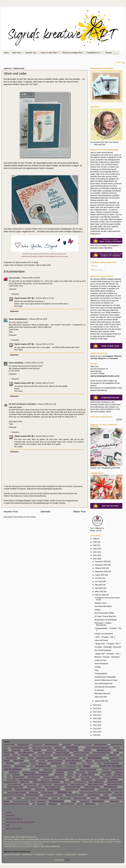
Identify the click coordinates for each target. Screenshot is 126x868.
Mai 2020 (99, 585)
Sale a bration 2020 (80, 782)
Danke (116, 753)
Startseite (45, 512)
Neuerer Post (11, 512)
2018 (95, 708)
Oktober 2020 (100, 568)
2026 (95, 539)
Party (96, 670)
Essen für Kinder (80, 755)
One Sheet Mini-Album (103, 606)
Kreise (70, 772)
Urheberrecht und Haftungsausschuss (20, 822)
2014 (95, 722)
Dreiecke (15, 755)
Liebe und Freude (101, 640)
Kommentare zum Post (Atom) (24, 517)
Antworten (13, 289)
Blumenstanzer (104, 750)
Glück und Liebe (101, 697)
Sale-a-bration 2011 (61, 784)
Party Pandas (100, 780)
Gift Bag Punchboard (55, 761)
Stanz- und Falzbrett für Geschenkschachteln (96, 793)
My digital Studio (49, 777)
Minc (102, 775)
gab (84, 758)
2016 (95, 715)
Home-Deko (20, 766)
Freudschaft (62, 758)
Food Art (30, 758)
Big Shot (37, 750)
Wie (34, 804)
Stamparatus (33, 793)
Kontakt (9, 812)
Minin (9, 777)
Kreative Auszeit (29, 772)
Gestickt (32, 761)
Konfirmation (14, 772)
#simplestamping (23, 745)
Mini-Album (118, 775)
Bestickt (27, 750)
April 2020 (99, 588)
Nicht (77, 777)
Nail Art (61, 777)
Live (9, 775)
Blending (50, 750)
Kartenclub (35, 770)
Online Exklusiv (12, 780)
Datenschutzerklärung (38, 496)
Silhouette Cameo (87, 789)
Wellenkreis (114, 801)
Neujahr (69, 777)
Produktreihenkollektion (11, 782)
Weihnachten (98, 801)
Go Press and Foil (117, 761)
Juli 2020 (99, 578)
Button (40, 753)
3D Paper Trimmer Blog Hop (105, 616)
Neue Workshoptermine (103, 684)
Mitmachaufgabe (19, 777)
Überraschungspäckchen (21, 802)
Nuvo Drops (85, 777)
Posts (95, 266)
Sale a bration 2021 (96, 782)
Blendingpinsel (61, 750)
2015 (95, 718)
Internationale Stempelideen (105, 687)
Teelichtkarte (43, 798)
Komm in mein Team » (50, 53)
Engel (34, 755)
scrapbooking (54, 789)
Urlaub (33, 802)
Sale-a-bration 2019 (72, 787)
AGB (8, 825)
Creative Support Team (81, 753)
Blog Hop (74, 750)
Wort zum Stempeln (68, 804)
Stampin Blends (47, 792)
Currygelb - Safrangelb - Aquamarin (108, 647)
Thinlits (54, 798)
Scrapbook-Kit (40, 789)
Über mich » (17, 53)
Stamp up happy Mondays (17, 793)
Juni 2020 (99, 581)
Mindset (108, 775)
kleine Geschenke (88, 770)
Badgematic (16, 750)
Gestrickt (42, 761)
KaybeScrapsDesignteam (66, 770)
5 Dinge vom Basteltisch (104, 634)
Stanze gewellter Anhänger (53, 795)
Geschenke (18, 761)
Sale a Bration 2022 (115, 782)
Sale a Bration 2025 (45, 785)
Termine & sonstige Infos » (73, 53)
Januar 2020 (100, 701)
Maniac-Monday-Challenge (36, 775)
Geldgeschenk (114, 758)
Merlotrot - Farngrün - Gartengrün (107, 657)
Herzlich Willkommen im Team (106, 680)
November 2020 (101, 565)
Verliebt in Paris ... (101, 603)
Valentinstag (41, 802)
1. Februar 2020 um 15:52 (34, 363)
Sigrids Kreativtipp (72, 789)
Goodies (10, 763)
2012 (95, 728)
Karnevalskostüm (70, 766)
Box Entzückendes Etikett (104, 613)
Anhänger (58, 748)
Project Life (25, 782)
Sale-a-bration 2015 (115, 784)
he (66, 763)
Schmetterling (111, 787)
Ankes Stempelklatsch (18, 319)
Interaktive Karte (43, 766)
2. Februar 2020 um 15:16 (44, 383)
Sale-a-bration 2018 (53, 787)
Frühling (98, 667)
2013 (95, 725)
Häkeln (34, 763)
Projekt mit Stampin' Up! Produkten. (46, 782)
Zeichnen (80, 804)
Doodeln (7, 755)
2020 (95, 559)
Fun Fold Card (74, 758)
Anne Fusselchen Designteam (97, 748)
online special (45, 780)
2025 (95, 542)
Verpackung (56, 801)
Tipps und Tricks (80, 798)
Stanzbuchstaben (33, 795)
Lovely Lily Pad (100, 660)
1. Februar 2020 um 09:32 (30, 278)
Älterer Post (79, 512)
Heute (99, 763)
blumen (87, 750)
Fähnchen (112, 755)
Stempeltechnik (94, 795)
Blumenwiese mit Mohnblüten (106, 620)
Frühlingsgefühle (101, 674)
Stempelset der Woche (75, 795)
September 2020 (101, 571)
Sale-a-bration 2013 (77, 784)
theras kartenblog (16, 363)
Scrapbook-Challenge (23, 789)
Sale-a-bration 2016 (15, 787)
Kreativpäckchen (45, 772)
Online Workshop (58, 780)
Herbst (73, 763)
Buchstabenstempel (26, 753)
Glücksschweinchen (102, 761)
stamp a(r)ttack (117, 789)
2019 (95, 705)
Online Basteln (117, 777)
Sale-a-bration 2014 (95, 784)
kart (79, 766)
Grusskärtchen (24, 763)
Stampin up (65, 792)
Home (6, 53)
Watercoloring (85, 802)
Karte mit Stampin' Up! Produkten (22, 265)
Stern (106, 795)
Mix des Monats (34, 777)
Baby (6, 750)
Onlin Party (106, 777)
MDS (77, 775)
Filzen (23, 758)
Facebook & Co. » (94, 53)
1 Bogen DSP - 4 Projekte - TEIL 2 (107, 644)
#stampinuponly (37, 745)
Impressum (10, 816)
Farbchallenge (11, 758)
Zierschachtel (90, 804)
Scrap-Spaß (8, 789)
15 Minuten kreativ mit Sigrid (83, 745)
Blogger (67, 860)
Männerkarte (59, 775)
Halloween (43, 763)
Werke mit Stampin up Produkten (16, 804)
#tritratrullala (67, 745)
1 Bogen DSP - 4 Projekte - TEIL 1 (107, 654)
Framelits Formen (44, 758)
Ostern (72, 780)
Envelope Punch (44, 755)
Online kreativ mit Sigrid (28, 780)
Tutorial (104, 798)
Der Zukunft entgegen (103, 650)
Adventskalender (100, 744)
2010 (95, 735)
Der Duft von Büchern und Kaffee (22, 404)
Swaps (10, 798)
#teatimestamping (52, 744)
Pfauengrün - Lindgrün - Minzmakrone (103, 624)
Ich (32, 766)
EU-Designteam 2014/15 (97, 755)
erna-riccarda (14, 278)
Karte (87, 766)
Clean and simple (62, 753)
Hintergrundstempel (111, 763)
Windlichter (53, 804)
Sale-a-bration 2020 (43, 265)
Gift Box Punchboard (73, 761)
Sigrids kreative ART (23, 298)
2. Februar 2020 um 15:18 (44, 436)
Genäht (6, 761)
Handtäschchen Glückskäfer (105, 677)
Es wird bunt (99, 690)
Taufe (19, 798)
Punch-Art (67, 782)
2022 (95, 552)
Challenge (49, 753)
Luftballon (16, 775)
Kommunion (117, 770)
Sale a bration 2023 (14, 784)
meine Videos (88, 775)
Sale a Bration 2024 (30, 785)
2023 (95, 549)
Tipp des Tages (65, 798)
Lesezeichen (93, 772)
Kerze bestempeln (101, 664)
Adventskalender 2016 (20, 748)
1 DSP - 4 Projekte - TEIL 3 (105, 637)
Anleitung (72, 747)
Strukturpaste (117, 795)
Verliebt (97, 610)
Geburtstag (95, 758)
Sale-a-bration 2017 (34, 787)
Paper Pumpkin (86, 780)
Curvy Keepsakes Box (101, 753)
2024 (95, 545)
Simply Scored (103, 789)
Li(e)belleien (106, 772)
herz (83, 763)
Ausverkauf (117, 748)
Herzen (90, 763)
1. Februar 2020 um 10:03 (37, 319)
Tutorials (108, 53)
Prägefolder (113, 780)
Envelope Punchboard (62, 755)
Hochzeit (7, 766)
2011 (95, 732)
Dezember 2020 (101, 561)
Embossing (24, 755)
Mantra (70, 775)
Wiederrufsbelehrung (14, 829)
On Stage (95, 777)
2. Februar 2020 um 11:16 (46, 404)
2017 (95, 712)
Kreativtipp (60, 772)
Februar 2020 (100, 595)
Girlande (88, 761)
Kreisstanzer (81, 772)
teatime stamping (30, 798)
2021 (95, 555)
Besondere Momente (102, 693)
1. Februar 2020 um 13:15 (44, 298)
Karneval (59, 766)
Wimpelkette (41, 804)
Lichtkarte (119, 772)
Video (74, 801)
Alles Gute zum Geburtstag (42, 748)
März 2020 (99, 591)
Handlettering (56, 763)
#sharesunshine (9, 745)
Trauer (93, 798)
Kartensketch (48, 770)
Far (121, 755)
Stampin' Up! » (31, 53)
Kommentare (97, 270)
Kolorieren (106, 770)
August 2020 (100, 575)
